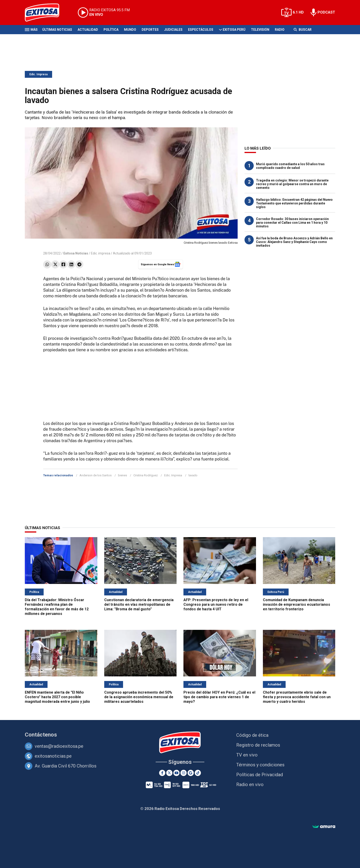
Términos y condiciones (260, 765)
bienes (122, 475)
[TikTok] (198, 773)
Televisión (260, 30)
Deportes (150, 30)
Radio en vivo (250, 784)
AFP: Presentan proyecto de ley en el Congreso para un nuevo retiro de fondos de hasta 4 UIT (216, 604)
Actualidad (88, 30)
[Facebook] (162, 773)
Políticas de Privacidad (260, 775)
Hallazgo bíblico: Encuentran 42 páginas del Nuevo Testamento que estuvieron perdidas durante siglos (294, 203)
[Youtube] (176, 773)
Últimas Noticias (57, 30)
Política (111, 30)
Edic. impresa (101, 253)
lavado (193, 475)
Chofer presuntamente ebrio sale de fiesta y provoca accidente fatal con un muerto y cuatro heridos (297, 697)
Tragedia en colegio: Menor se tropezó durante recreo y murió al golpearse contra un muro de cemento (292, 184)
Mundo (130, 30)
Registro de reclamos (258, 745)
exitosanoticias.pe (53, 756)
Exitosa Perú (234, 30)
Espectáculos (201, 30)
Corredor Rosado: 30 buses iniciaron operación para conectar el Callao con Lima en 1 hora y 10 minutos (292, 223)
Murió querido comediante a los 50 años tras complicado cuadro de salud (290, 166)
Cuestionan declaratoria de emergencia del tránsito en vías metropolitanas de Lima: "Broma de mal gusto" (139, 604)
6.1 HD (298, 12)
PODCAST (326, 12)
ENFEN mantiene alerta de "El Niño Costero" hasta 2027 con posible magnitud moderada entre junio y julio (57, 697)
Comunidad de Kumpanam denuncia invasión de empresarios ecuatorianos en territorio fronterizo (297, 604)
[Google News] (191, 773)
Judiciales (173, 30)
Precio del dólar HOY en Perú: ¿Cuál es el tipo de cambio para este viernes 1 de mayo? (219, 697)
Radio (280, 30)
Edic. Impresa (38, 74)
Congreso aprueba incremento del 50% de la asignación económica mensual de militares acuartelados (139, 697)
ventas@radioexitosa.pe (59, 746)
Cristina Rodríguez (146, 475)
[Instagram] (184, 773)
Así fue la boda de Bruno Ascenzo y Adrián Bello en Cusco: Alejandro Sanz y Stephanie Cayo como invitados (294, 242)
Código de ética (252, 735)
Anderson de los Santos (96, 475)
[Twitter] (169, 773)
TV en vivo (247, 755)
